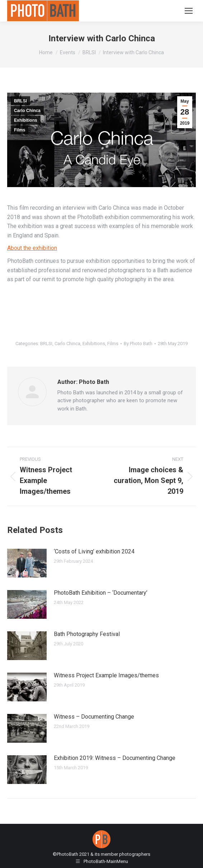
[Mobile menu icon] (189, 11)
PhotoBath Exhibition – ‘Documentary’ (101, 593)
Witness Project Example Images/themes (106, 675)
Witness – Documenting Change (94, 717)
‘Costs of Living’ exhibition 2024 (94, 551)
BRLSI (20, 101)
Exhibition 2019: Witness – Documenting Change (115, 758)
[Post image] (27, 563)
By (138, 344)
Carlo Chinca (27, 111)
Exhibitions (26, 120)
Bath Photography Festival (87, 634)
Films (20, 130)
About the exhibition (32, 248)
